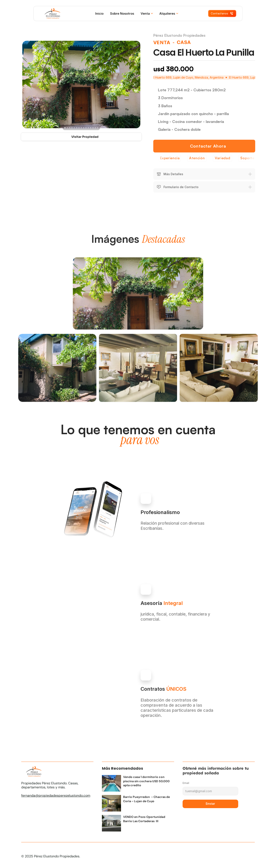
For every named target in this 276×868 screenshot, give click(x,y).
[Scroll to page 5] (74, 129)
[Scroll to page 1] (64, 129)
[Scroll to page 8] (81, 129)
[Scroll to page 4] (72, 129)
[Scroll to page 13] (93, 129)
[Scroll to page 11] (88, 129)
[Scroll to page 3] (70, 129)
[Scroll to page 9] (84, 129)
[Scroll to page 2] (67, 129)
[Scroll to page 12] (91, 129)
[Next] (134, 86)
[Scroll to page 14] (95, 129)
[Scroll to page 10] (86, 129)
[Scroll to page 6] (77, 129)
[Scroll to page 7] (79, 129)
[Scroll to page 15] (98, 129)
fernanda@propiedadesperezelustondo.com (56, 795)
